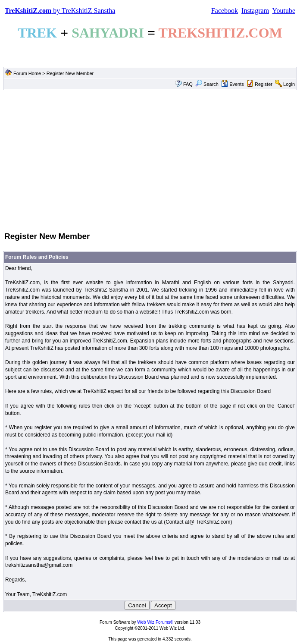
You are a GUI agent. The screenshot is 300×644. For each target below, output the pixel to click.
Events (233, 84)
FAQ (188, 84)
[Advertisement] (150, 160)
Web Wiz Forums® (155, 622)
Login (289, 84)
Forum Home (27, 73)
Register (264, 84)
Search (207, 84)
